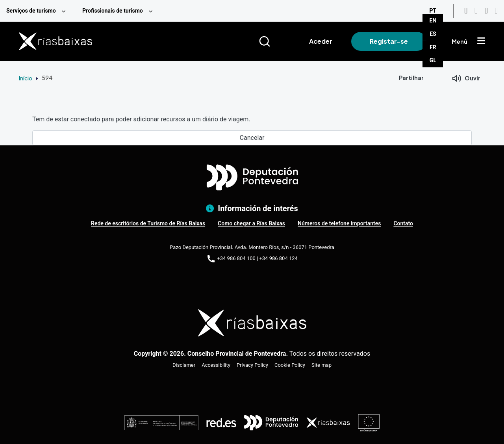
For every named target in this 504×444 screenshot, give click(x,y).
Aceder (321, 41)
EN (433, 20)
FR (433, 47)
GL (433, 60)
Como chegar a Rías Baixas (251, 223)
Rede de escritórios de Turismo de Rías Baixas (148, 223)
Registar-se (389, 41)
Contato (403, 223)
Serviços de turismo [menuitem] (31, 11)
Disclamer (184, 365)
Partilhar (411, 78)
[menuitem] (38, 11)
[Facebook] (486, 11)
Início (26, 78)
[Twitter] (496, 11)
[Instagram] (476, 11)
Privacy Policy (252, 365)
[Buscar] (274, 41)
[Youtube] (466, 11)
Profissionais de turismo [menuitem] (113, 11)
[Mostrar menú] (481, 41)
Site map (321, 365)
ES (433, 34)
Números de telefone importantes (339, 223)
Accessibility (216, 365)
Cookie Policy (290, 365)
